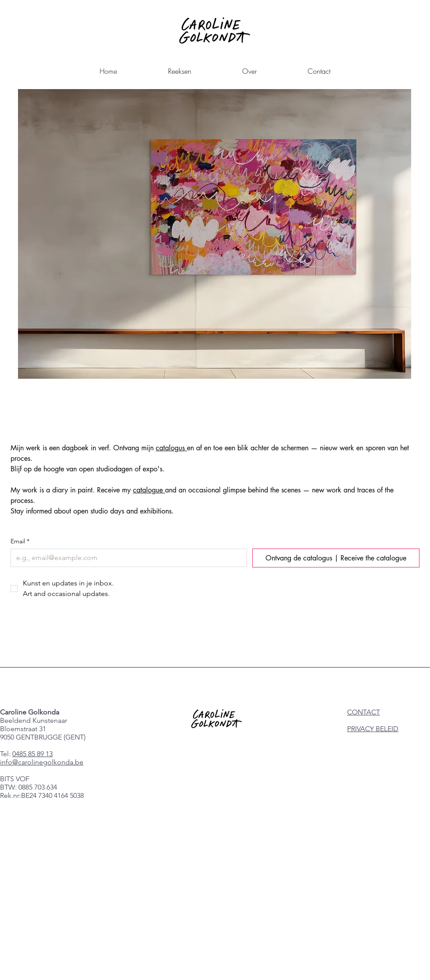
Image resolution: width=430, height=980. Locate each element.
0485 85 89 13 (32, 754)
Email (20, 541)
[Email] (126, 558)
